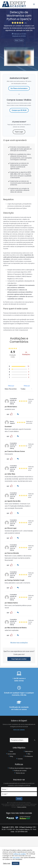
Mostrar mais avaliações (19, 642)
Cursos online (12, 753)
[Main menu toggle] (34, 4)
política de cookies (20, 854)
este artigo (16, 858)
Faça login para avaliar (19, 658)
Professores (29, 756)
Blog (12, 756)
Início (12, 751)
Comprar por (19, 110)
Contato (20, 758)
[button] (11, 414)
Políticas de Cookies (20, 770)
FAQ (29, 753)
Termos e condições (22, 807)
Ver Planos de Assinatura (19, 88)
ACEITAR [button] (16, 863)
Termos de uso (20, 772)
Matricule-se (29, 751)
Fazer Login (19, 132)
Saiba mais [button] (7, 863)
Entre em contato (19, 729)
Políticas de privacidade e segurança (20, 768)
